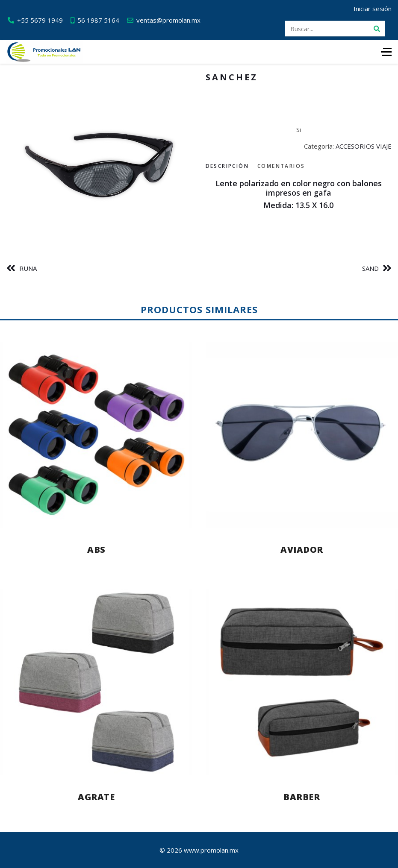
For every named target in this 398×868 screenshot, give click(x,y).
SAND (370, 268)
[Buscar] (377, 29)
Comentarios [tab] (281, 166)
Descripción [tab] (227, 166)
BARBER (302, 797)
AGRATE (96, 797)
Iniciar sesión (373, 9)
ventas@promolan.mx (168, 20)
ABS (96, 550)
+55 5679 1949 (40, 20)
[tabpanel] (299, 195)
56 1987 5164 (98, 20)
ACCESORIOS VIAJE (364, 146)
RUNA (28, 268)
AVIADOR (302, 550)
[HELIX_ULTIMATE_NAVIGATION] (386, 52)
